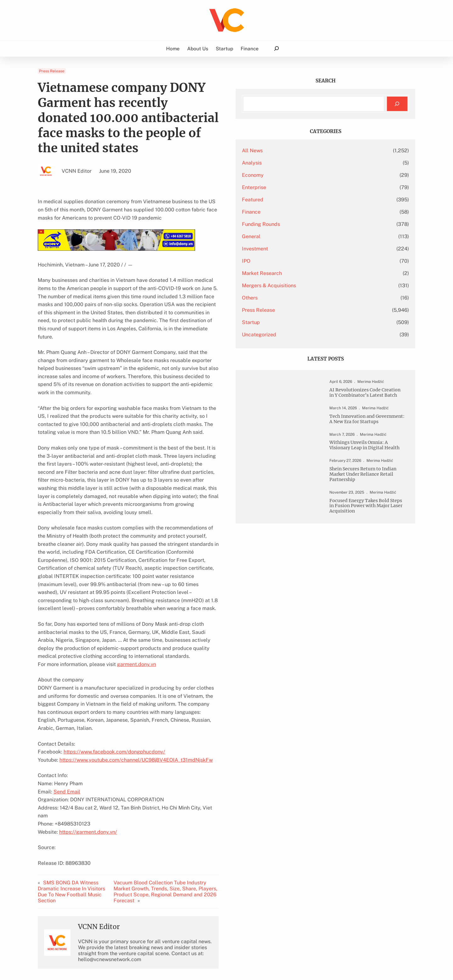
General (311, 236)
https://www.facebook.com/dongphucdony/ (114, 648)
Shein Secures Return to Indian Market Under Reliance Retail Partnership (372, 509)
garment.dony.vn (137, 577)
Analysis (311, 163)
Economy (312, 175)
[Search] (397, 104)
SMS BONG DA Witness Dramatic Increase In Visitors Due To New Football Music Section (79, 777)
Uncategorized (319, 335)
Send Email (67, 688)
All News (312, 151)
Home (173, 48)
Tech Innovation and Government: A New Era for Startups (372, 437)
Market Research (321, 273)
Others (309, 298)
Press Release (52, 71)
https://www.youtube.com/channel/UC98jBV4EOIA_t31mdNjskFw (136, 656)
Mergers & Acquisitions (328, 286)
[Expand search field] (276, 49)
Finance (311, 212)
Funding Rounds (320, 224)
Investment (314, 249)
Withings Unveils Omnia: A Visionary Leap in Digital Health (373, 472)
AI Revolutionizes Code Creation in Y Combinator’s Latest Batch (370, 400)
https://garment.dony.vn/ (88, 720)
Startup (310, 322)
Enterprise (313, 187)
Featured (312, 200)
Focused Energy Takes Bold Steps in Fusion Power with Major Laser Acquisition (371, 554)
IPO (306, 261)
